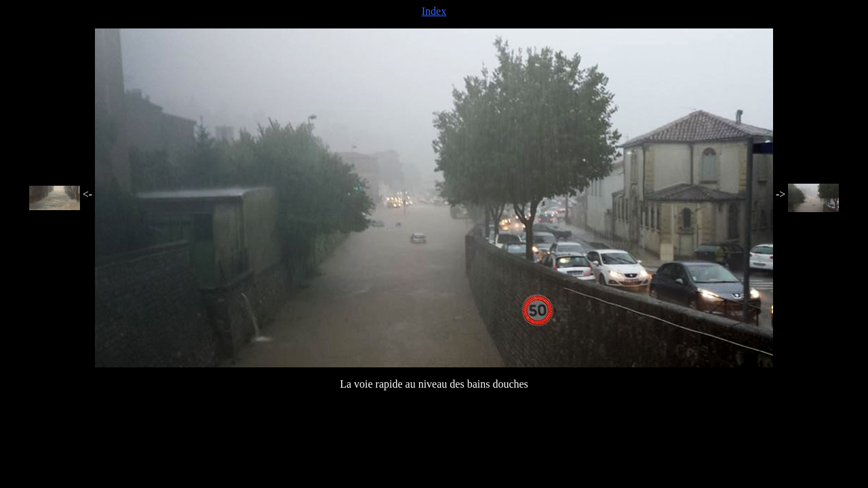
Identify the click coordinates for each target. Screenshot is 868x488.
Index (434, 11)
